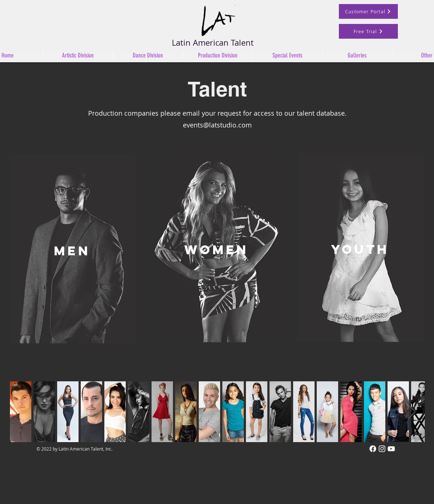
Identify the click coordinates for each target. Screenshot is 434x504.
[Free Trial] (368, 31)
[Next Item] (412, 412)
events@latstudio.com (217, 125)
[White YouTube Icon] (391, 449)
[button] (148, 55)
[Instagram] (382, 449)
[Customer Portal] (368, 11)
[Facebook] (373, 449)
